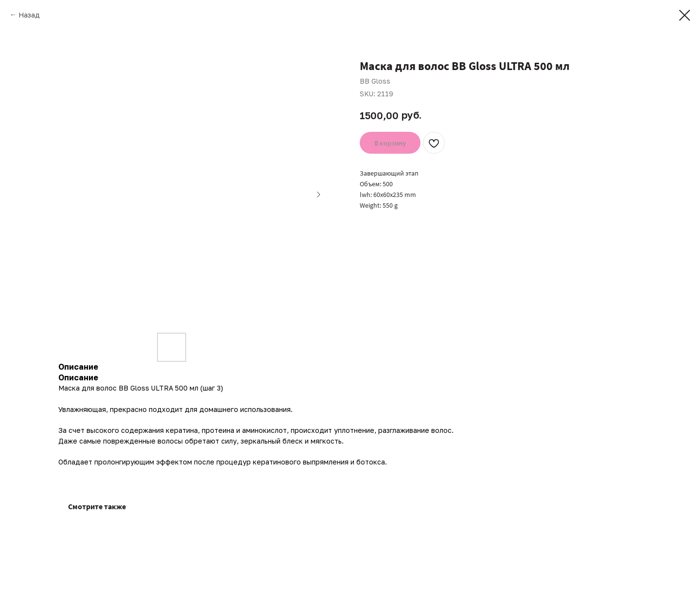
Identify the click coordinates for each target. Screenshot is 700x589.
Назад (29, 15)
